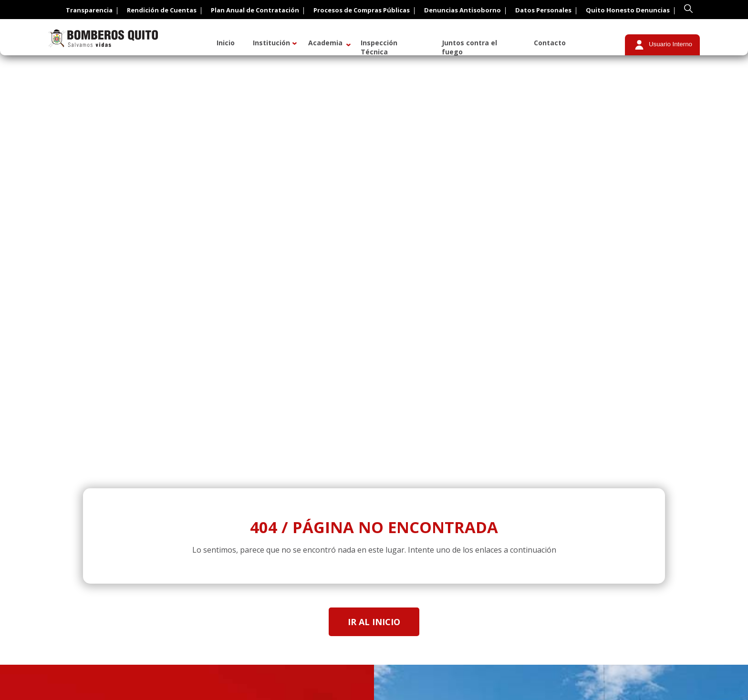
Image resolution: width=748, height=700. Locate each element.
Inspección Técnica (379, 47)
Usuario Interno (670, 44)
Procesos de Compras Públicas (362, 10)
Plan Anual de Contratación (255, 10)
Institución (271, 43)
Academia (325, 43)
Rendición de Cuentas (162, 10)
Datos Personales (543, 10)
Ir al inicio (374, 622)
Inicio (226, 43)
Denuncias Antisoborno (462, 10)
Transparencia (89, 10)
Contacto (550, 43)
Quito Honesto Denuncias (628, 10)
